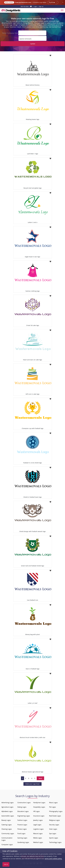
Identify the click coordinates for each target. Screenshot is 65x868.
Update (33, 44)
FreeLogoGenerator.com (23, 2)
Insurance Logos (39, 816)
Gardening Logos (23, 842)
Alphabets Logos (7, 811)
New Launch (9, 2)
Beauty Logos (6, 820)
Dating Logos (22, 807)
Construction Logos (24, 802)
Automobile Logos (8, 816)
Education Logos (23, 811)
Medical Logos (38, 842)
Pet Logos (52, 807)
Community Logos (8, 833)
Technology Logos (55, 842)
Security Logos (54, 825)
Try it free (53, 2)
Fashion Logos (22, 820)
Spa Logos (53, 833)
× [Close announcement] (63, 2)
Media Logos (38, 838)
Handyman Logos (39, 802)
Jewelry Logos (38, 820)
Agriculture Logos (7, 807)
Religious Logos (54, 820)
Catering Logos (7, 825)
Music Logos (53, 802)
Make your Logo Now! (32, 784)
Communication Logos (7, 839)
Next (40, 778)
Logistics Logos (38, 829)
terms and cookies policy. (53, 859)
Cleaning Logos (7, 829)
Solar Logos (53, 829)
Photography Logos (56, 811)
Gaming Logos (22, 838)
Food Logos (21, 833)
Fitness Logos (22, 829)
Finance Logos (22, 825)
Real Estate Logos (55, 816)
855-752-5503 (25, 6)
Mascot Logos (38, 833)
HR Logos (36, 811)
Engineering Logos (24, 816)
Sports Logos (54, 838)
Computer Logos (7, 844)
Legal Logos (37, 825)
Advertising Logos (8, 802)
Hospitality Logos (39, 807)
